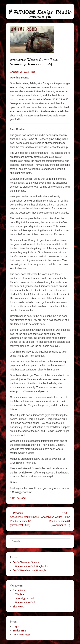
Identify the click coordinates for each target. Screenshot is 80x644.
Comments (22, 635)
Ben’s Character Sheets (26, 562)
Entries (19, 631)
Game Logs (19, 590)
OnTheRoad (19, 498)
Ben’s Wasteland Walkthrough (29, 570)
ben (34, 72)
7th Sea (20, 594)
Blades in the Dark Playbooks (32, 566)
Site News (18, 607)
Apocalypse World (25, 598)
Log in (16, 626)
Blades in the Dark (25, 602)
